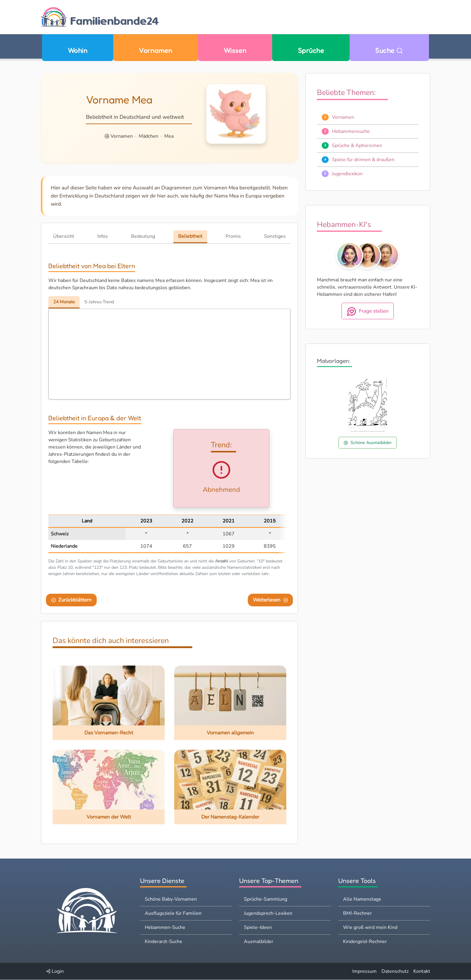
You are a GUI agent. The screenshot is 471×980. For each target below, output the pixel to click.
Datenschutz (395, 972)
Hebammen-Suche (165, 928)
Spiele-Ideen (258, 928)
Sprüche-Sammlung (266, 899)
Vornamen (155, 50)
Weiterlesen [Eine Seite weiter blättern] (270, 600)
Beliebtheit (190, 236)
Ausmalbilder (259, 942)
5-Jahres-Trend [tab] (103, 302)
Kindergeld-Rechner (365, 942)
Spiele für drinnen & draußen (363, 160)
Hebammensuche (351, 131)
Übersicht (64, 236)
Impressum (365, 972)
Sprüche (311, 50)
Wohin (78, 50)
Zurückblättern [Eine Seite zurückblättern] (71, 600)
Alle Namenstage (362, 899)
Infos (103, 236)
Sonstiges (275, 236)
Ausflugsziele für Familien (173, 914)
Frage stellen (368, 311)
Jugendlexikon (347, 174)
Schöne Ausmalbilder (368, 443)
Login (55, 972)
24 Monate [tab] (65, 302)
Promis (233, 236)
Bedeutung (143, 236)
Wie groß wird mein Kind (370, 928)
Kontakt (422, 972)
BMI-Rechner (357, 914)
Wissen (235, 50)
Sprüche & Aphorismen (357, 145)
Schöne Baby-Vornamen (171, 899)
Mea (169, 136)
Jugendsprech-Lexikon (268, 914)
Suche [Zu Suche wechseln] (389, 50)
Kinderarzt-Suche (164, 942)
